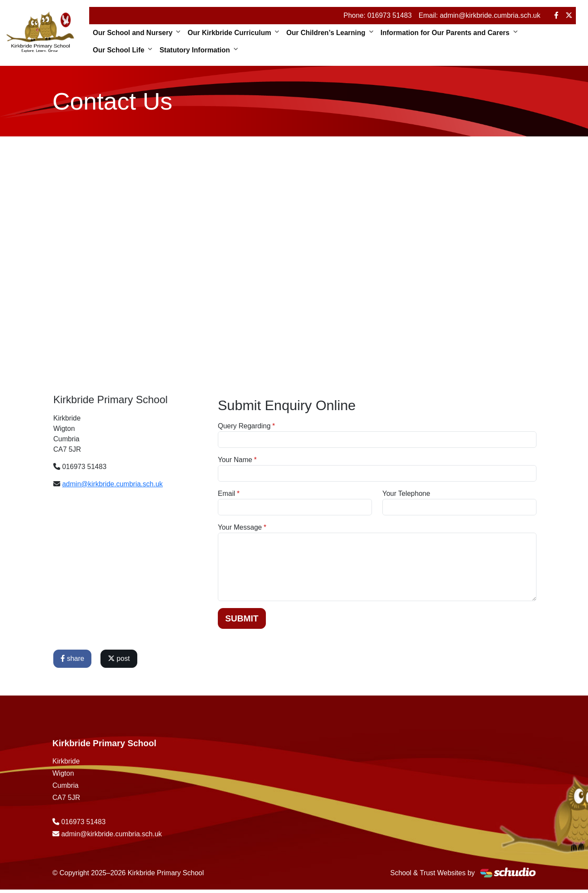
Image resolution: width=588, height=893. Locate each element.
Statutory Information (195, 50)
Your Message (273, 527)
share (105, 658)
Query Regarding (277, 426)
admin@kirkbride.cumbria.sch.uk (145, 484)
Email (259, 493)
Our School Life (118, 50)
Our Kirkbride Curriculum (229, 33)
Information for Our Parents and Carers (445, 33)
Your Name (268, 460)
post (152, 658)
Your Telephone (439, 493)
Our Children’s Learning (326, 33)
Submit (275, 618)
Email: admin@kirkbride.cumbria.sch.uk (480, 15)
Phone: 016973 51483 (377, 15)
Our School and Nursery (132, 33)
